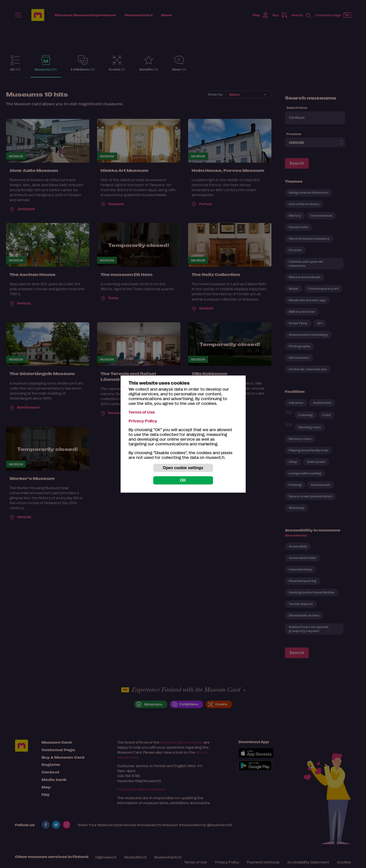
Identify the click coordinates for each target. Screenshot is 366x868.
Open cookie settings (183, 468)
